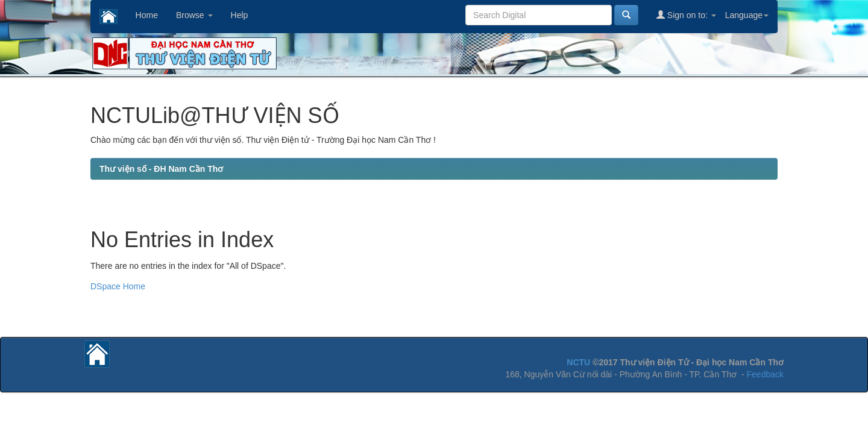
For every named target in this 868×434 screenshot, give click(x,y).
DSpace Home (118, 286)
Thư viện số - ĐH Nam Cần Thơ (161, 169)
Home (147, 15)
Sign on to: (686, 15)
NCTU (578, 362)
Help (240, 15)
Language (747, 15)
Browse (194, 15)
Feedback (765, 374)
